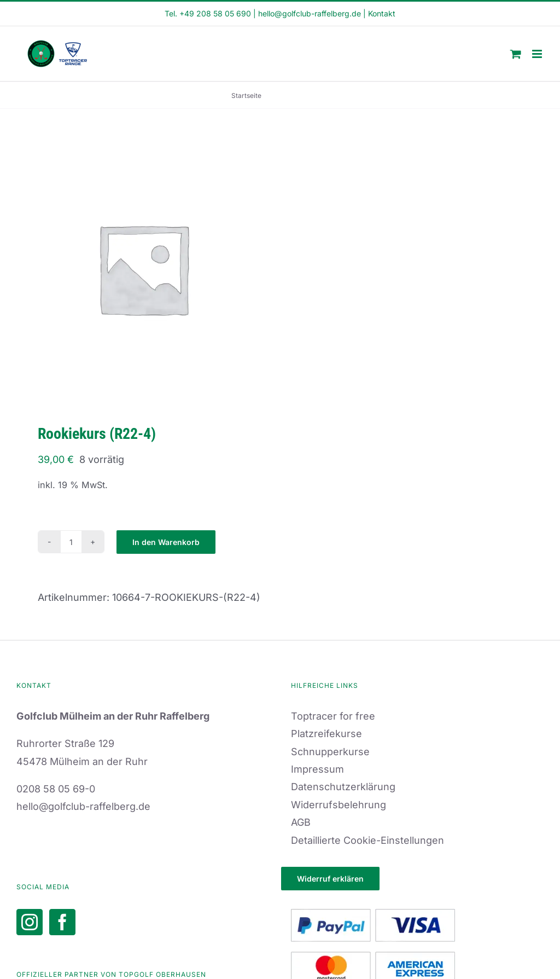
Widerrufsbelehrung (339, 805)
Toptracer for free (333, 716)
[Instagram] (30, 922)
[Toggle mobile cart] (516, 54)
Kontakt (382, 13)
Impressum (317, 769)
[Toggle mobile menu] (538, 54)
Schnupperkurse (330, 752)
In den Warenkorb (166, 542)
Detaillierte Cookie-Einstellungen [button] (367, 840)
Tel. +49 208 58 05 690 (208, 13)
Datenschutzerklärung (343, 787)
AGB (301, 822)
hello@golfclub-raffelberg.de (310, 13)
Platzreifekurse (326, 734)
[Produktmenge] (71, 542)
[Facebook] (62, 922)
